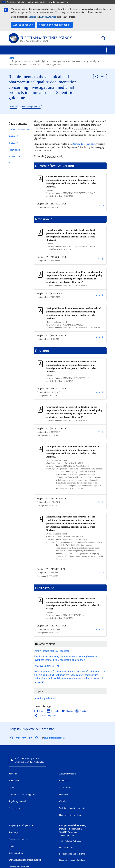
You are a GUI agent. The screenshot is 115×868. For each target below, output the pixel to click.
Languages (64, 781)
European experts (16, 808)
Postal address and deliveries (72, 854)
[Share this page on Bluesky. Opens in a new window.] (67, 711)
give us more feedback (54, 738)
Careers (12, 787)
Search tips (14, 832)
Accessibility (65, 787)
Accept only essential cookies (55, 25)
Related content (16, 157)
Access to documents (18, 839)
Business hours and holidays (72, 860)
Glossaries (64, 794)
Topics (12, 163)
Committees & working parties (23, 794)
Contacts (13, 846)
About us (13, 774)
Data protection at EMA (70, 815)
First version (14, 150)
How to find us (66, 848)
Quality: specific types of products (51, 651)
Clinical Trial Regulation (84, 144)
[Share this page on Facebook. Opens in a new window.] (82, 711)
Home (11, 58)
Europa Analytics (48, 17)
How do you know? (58, 2)
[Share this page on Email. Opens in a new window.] (40, 711)
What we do (14, 781)
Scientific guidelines (44, 698)
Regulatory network (18, 801)
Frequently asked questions (21, 825)
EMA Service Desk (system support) (25, 860)
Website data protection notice (73, 808)
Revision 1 (13, 143)
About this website (68, 774)
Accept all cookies (23, 25)
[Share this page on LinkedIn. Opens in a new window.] (53, 711)
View (100, 205)
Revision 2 (13, 136)
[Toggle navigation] (103, 50)
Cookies (32, 17)
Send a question (16, 853)
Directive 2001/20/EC (47, 666)
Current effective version (20, 130)
